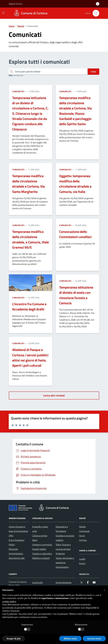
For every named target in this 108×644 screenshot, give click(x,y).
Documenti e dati (17, 558)
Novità (21, 26)
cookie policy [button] (9, 601)
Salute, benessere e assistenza (65, 560)
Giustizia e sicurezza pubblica (65, 538)
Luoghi (82, 559)
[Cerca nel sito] (96, 13)
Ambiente (60, 554)
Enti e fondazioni (17, 540)
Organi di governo (17, 527)
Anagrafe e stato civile (40, 529)
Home (12, 26)
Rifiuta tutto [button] (70, 639)
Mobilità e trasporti (41, 558)
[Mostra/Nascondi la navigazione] (3, 13)
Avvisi (82, 536)
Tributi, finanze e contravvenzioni (63, 547)
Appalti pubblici (39, 549)
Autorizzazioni (62, 567)
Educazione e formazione (62, 529)
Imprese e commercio (42, 545)
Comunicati (18, 91)
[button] (104, 590)
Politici (12, 545)
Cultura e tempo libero (40, 538)
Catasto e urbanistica (42, 554)
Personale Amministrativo (16, 551)
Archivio (83, 540)
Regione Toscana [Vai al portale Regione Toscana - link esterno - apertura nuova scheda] (16, 4)
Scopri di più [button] (14, 639)
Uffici (11, 536)
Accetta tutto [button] (94, 639)
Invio (93, 72)
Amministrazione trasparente (64, 585)
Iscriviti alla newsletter (37, 585)
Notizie (82, 527)
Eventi (82, 563)
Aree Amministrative (18, 531)
